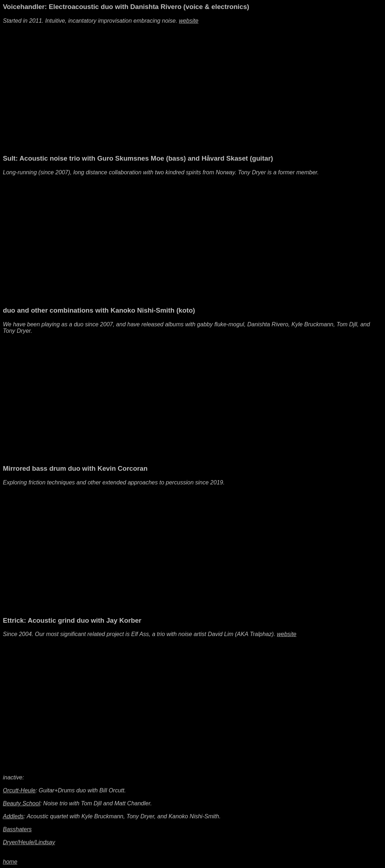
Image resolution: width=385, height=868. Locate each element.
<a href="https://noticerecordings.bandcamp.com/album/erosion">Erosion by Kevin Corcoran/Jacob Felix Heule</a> (273, 537)
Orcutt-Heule (19, 790)
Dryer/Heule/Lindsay (29, 842)
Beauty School (21, 803)
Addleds (13, 816)
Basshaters (17, 829)
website (189, 21)
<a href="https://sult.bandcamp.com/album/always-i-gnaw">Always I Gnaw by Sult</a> (273, 227)
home (10, 862)
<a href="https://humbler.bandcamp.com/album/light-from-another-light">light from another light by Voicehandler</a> (273, 76)
